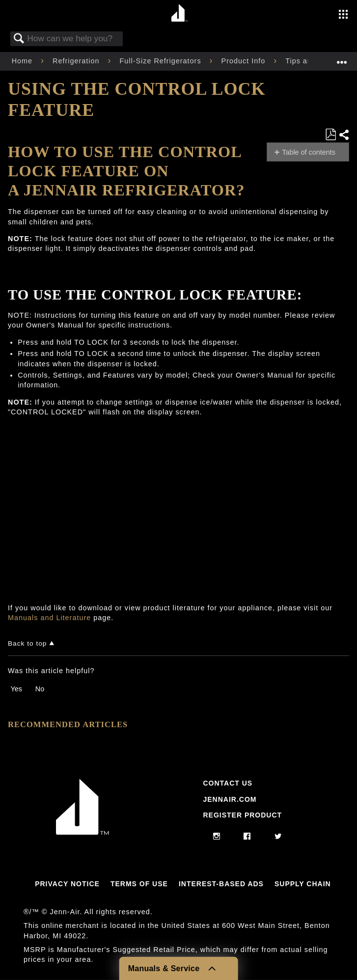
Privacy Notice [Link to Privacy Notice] (67, 884)
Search (19, 39)
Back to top (27, 643)
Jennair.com (230, 799)
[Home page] (180, 14)
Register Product (242, 815)
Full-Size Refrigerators (161, 61)
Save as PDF (330, 135)
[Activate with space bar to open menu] (343, 15)
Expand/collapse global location (342, 58)
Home (23, 61)
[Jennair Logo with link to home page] (82, 832)
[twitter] (278, 837)
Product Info (245, 61)
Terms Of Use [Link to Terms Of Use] (139, 884)
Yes (16, 689)
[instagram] (217, 837)
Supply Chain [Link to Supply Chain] (303, 884)
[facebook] (247, 837)
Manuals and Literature (49, 618)
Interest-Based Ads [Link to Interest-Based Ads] (221, 884)
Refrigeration (77, 61)
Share (344, 135)
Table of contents (309, 152)
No (40, 689)
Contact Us (228, 783)
